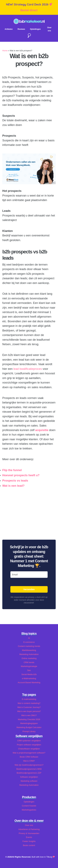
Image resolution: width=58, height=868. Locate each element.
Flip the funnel (12, 470)
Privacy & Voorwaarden (29, 833)
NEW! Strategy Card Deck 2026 (28, 4)
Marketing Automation (29, 654)
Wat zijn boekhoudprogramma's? (29, 765)
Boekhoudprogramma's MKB (29, 769)
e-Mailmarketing (29, 678)
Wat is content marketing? (29, 703)
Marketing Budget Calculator (29, 727)
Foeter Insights (29, 841)
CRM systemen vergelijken (29, 741)
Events (29, 837)
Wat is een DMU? (29, 715)
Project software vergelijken (29, 745)
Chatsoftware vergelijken (29, 749)
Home (5, 51)
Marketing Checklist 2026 (29, 719)
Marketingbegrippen (29, 723)
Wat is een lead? (14, 486)
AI (29, 638)
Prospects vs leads (15, 481)
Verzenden (29, 589)
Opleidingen (35, 29)
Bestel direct (29, 10)
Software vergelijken (29, 777)
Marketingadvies (29, 810)
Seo (29, 670)
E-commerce (29, 642)
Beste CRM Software (29, 757)
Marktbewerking (29, 650)
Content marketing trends (29, 646)
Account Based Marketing (29, 682)
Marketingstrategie (29, 666)
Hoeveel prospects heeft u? (21, 475)
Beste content (29, 845)
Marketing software (29, 781)
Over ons (29, 825)
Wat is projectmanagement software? (29, 753)
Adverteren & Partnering (29, 829)
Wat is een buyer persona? (29, 711)
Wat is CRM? (29, 761)
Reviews (21, 29)
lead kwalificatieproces (28, 369)
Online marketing (29, 658)
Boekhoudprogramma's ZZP (29, 773)
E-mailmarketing (29, 699)
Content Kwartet (29, 806)
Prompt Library (29, 731)
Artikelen (9, 29)
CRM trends (29, 662)
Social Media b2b (29, 674)
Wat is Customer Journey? (29, 707)
